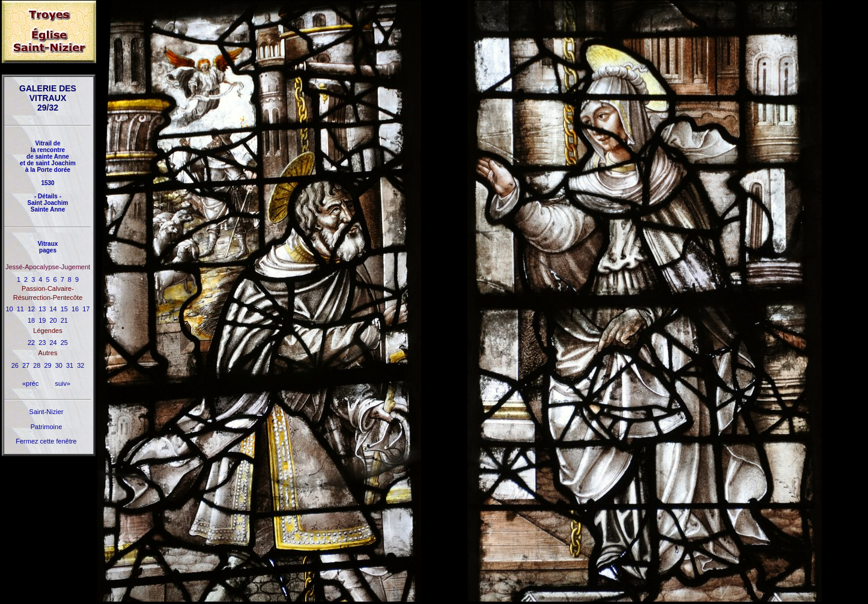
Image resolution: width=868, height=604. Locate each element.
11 (20, 309)
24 (53, 343)
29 (47, 365)
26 (15, 365)
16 (75, 309)
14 (53, 309)
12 (31, 309)
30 (59, 365)
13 (42, 309)
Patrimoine (47, 427)
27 (26, 365)
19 (42, 320)
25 (64, 343)
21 (64, 320)
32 (80, 365)
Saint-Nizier (47, 412)
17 (86, 309)
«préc (31, 383)
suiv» (62, 383)
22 (31, 343)
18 (31, 320)
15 (64, 309)
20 (53, 320)
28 (37, 365)
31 (70, 365)
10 (10, 309)
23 (42, 343)
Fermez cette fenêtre (46, 441)
